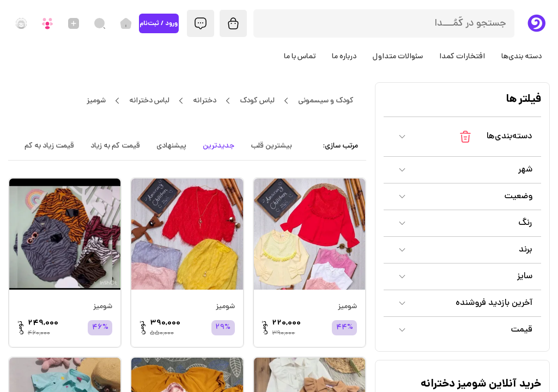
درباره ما (344, 57)
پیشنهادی (171, 146)
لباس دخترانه (149, 101)
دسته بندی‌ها (521, 57)
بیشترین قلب (271, 146)
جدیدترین (219, 146)
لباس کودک (257, 101)
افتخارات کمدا (462, 57)
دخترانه (204, 101)
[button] (462, 137)
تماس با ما (300, 57)
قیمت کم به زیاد (115, 146)
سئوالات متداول (398, 57)
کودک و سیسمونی (326, 101)
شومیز (96, 101)
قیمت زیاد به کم (49, 146)
